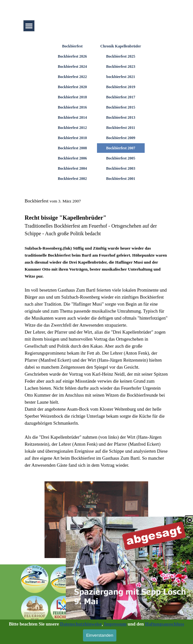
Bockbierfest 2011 (121, 128)
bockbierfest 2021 (121, 77)
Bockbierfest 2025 (121, 56)
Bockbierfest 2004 (72, 168)
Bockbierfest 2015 (121, 107)
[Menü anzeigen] (29, 26)
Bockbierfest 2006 (72, 158)
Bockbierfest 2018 (72, 97)
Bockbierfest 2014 (72, 117)
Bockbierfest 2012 (72, 128)
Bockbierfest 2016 (72, 107)
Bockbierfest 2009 (121, 138)
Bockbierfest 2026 (72, 56)
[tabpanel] (97, 333)
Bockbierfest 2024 (72, 67)
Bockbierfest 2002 (72, 179)
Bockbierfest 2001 (121, 179)
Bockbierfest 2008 (72, 148)
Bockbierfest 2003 (121, 168)
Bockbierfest (72, 46)
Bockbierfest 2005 (121, 158)
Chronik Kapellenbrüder (121, 46)
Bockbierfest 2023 (121, 67)
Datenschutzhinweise (81, 624)
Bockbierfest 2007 (121, 148)
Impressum (115, 624)
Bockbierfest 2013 (121, 117)
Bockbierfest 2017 (121, 97)
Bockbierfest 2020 (72, 87)
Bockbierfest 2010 (72, 138)
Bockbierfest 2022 (72, 77)
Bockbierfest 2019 (121, 87)
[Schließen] (190, 518)
